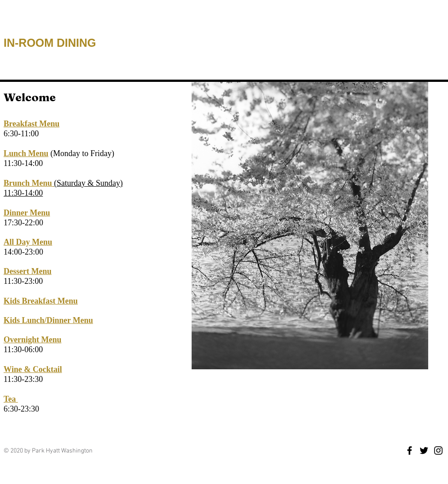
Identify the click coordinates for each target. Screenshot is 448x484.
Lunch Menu (26, 153)
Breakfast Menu (31, 124)
